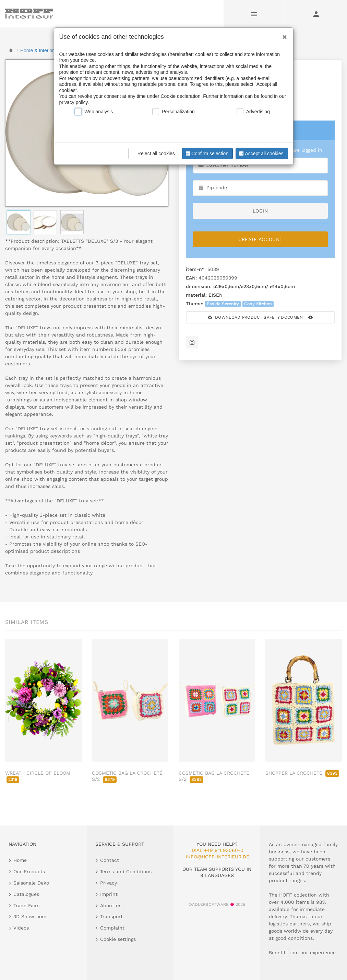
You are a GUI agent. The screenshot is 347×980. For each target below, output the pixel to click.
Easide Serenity (223, 304)
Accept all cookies (261, 153)
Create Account (260, 239)
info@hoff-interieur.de (218, 857)
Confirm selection (206, 153)
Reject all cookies (153, 153)
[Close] (283, 35)
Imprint (109, 894)
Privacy (109, 883)
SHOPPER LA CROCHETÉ (302, 773)
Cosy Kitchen (258, 304)
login (260, 211)
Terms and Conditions (126, 871)
